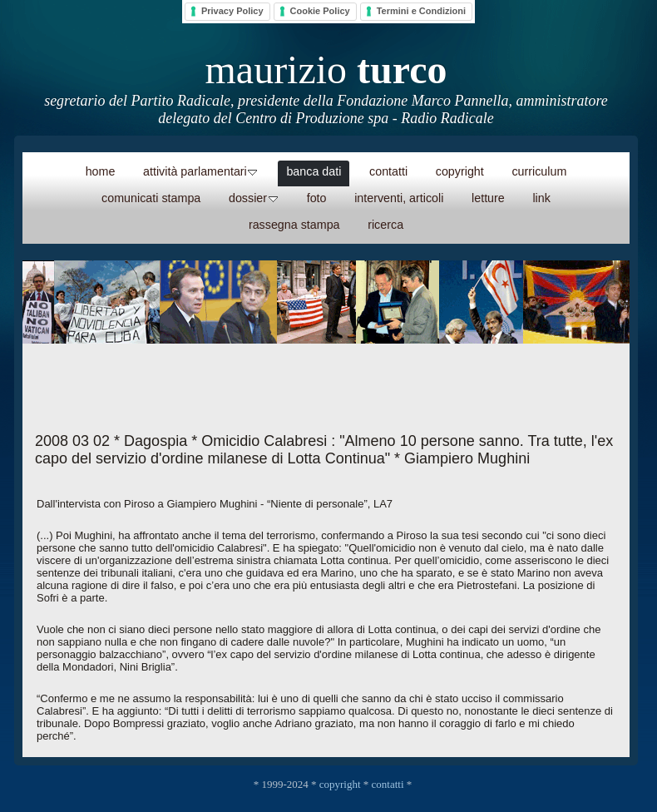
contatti (388, 784)
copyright (340, 784)
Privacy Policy (232, 11)
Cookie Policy (320, 11)
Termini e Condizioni (421, 11)
